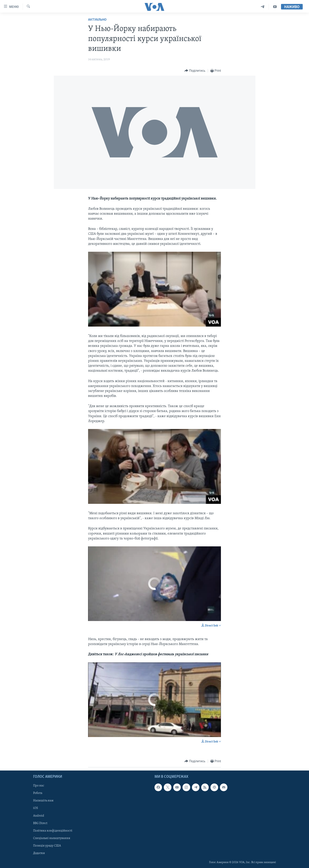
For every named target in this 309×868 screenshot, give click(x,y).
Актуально (97, 20)
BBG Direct (40, 823)
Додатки (39, 853)
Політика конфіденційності (53, 831)
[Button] (195, 71)
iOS (36, 808)
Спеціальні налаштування (52, 838)
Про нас (39, 786)
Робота (38, 793)
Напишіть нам (43, 801)
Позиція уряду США (47, 846)
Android (39, 816)
